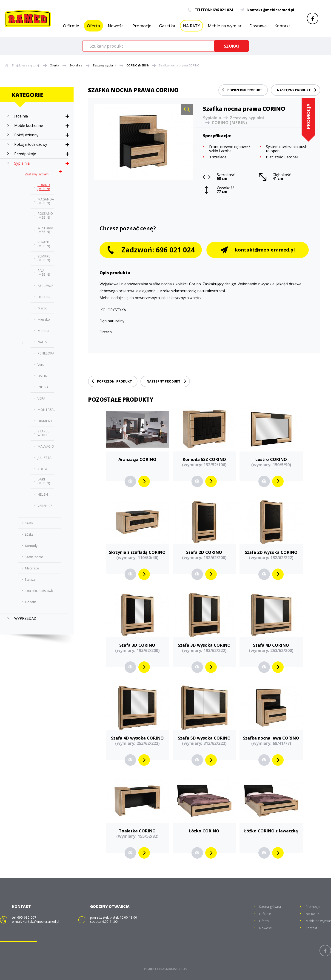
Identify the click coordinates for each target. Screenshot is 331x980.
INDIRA (43, 387)
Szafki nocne (34, 557)
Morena (43, 331)
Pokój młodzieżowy (31, 144)
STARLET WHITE (44, 433)
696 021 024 (223, 10)
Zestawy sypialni (104, 65)
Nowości (116, 26)
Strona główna (270, 907)
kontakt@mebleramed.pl (267, 10)
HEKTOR (44, 297)
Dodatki (31, 602)
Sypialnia (76, 65)
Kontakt (282, 26)
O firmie (71, 26)
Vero (41, 364)
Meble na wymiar (225, 26)
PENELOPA (46, 353)
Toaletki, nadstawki (39, 591)
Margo (42, 308)
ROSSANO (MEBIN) (45, 215)
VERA (41, 398)
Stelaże (30, 579)
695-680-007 (27, 917)
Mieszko (44, 319)
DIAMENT (45, 421)
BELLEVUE (45, 286)
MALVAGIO (46, 446)
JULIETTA (44, 458)
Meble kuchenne (29, 126)
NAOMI (43, 342)
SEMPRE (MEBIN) (44, 258)
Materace (32, 568)
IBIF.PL (182, 969)
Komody (31, 546)
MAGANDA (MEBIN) (46, 201)
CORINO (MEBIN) (137, 65)
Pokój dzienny (26, 135)
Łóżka (29, 534)
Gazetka (167, 26)
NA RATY (191, 26)
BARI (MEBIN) (44, 481)
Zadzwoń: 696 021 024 (151, 250)
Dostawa (258, 26)
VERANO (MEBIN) (44, 244)
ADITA (42, 469)
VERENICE (45, 506)
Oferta (93, 26)
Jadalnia (21, 116)
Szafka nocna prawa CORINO (179, 65)
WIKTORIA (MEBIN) (45, 230)
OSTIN (42, 376)
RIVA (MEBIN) (44, 272)
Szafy (29, 523)
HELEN (43, 494)
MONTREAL (46, 410)
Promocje (142, 26)
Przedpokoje (25, 154)
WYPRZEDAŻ (25, 618)
